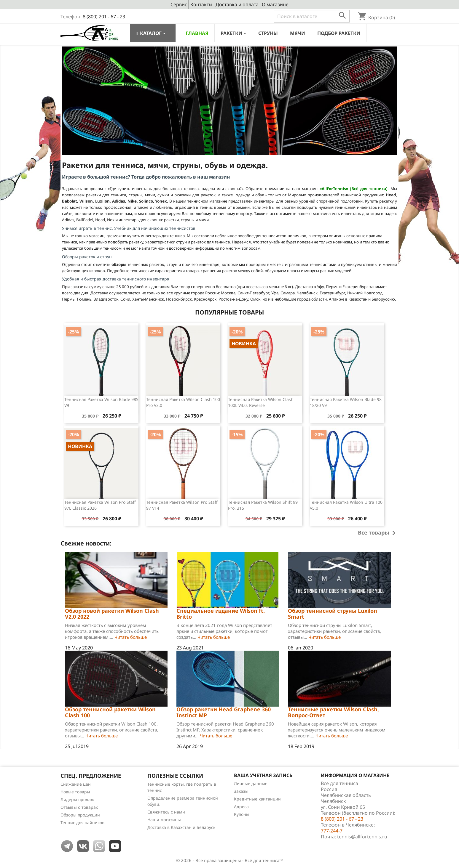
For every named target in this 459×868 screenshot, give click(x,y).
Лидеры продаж (77, 799)
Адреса (241, 807)
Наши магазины (164, 820)
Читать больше (131, 637)
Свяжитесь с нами (166, 812)
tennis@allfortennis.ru (362, 837)
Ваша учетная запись (263, 775)
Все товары (378, 533)
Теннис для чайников (82, 823)
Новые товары (75, 792)
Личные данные (251, 783)
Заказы (241, 791)
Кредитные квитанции (257, 799)
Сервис (179, 4)
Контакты (201, 4)
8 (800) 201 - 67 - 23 (104, 17)
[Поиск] (312, 16)
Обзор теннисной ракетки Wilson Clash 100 (110, 712)
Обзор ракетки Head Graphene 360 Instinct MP (224, 712)
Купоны (242, 814)
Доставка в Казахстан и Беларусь (181, 827)
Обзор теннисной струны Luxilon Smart (333, 614)
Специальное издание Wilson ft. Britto (221, 614)
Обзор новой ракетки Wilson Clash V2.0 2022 (112, 614)
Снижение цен (76, 784)
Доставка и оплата (237, 4)
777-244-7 (332, 831)
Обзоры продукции (80, 815)
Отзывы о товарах (79, 807)
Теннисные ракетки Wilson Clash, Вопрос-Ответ (333, 712)
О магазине (275, 4)
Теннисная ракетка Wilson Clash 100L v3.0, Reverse (261, 402)
